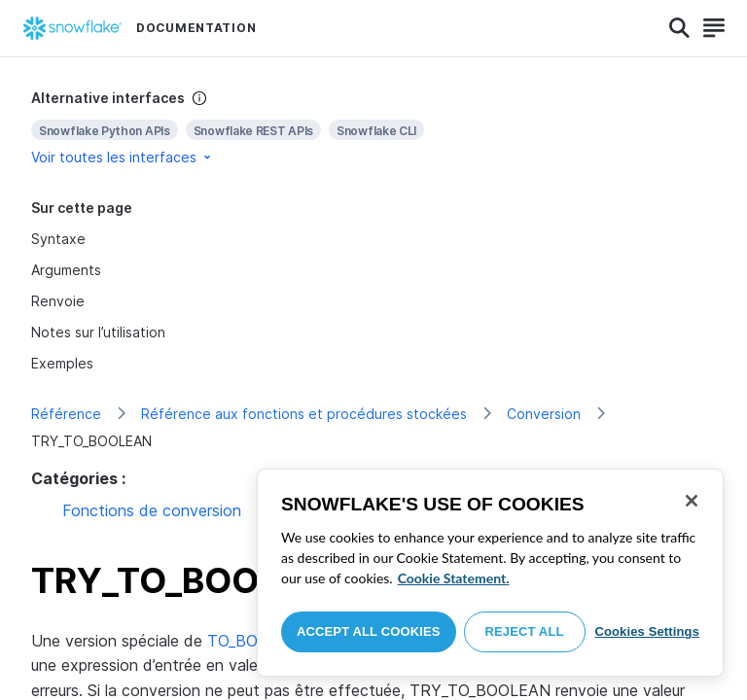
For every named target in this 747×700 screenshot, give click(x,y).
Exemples (62, 363)
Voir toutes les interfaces (123, 157)
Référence (66, 414)
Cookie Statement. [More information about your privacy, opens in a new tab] (454, 578)
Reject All (525, 631)
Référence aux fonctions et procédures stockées (304, 414)
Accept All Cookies (369, 631)
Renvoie (58, 301)
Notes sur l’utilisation (98, 332)
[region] (490, 573)
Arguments (66, 270)
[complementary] (373, 128)
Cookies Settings (647, 631)
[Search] (679, 28)
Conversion (544, 414)
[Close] (692, 501)
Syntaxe (58, 239)
